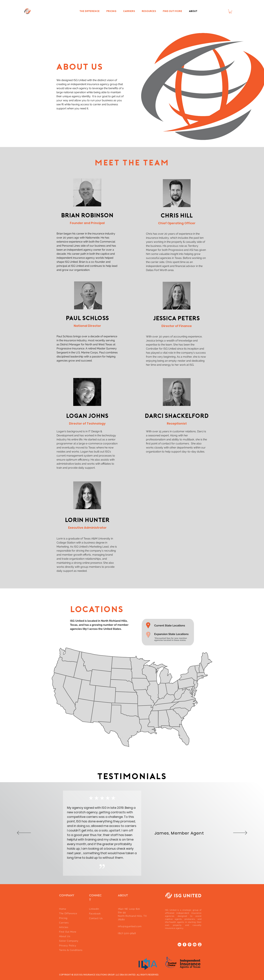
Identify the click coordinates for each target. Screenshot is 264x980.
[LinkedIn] (179, 945)
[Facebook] (185, 945)
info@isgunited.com (130, 926)
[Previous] (24, 833)
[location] (190, 945)
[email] (195, 945)
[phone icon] (200, 945)
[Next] (240, 833)
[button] (230, 11)
